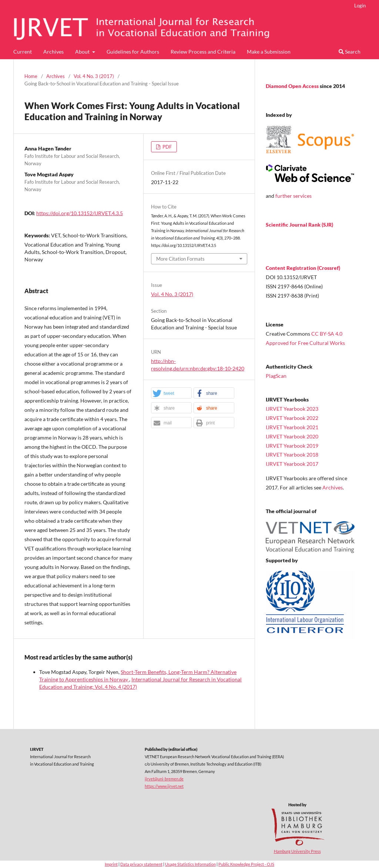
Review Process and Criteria (203, 52)
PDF (167, 147)
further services (294, 196)
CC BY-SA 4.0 (327, 334)
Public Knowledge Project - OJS (246, 864)
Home (31, 76)
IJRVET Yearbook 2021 (292, 427)
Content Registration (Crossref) (303, 268)
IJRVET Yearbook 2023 (292, 409)
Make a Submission (269, 52)
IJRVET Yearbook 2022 (292, 418)
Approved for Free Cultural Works (305, 343)
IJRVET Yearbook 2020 (292, 436)
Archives (53, 52)
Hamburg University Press (297, 851)
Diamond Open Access (293, 86)
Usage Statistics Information (190, 864)
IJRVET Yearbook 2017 (292, 464)
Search (350, 52)
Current (23, 52)
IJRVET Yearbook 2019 (292, 446)
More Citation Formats (180, 259)
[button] (171, 393)
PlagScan (276, 376)
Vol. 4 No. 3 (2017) (94, 76)
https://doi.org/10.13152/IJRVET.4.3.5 (80, 213)
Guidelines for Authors (133, 52)
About (83, 52)
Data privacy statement (141, 864)
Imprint (111, 864)
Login (360, 6)
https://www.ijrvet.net (164, 786)
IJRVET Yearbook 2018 (292, 455)
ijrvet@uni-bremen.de (164, 779)
